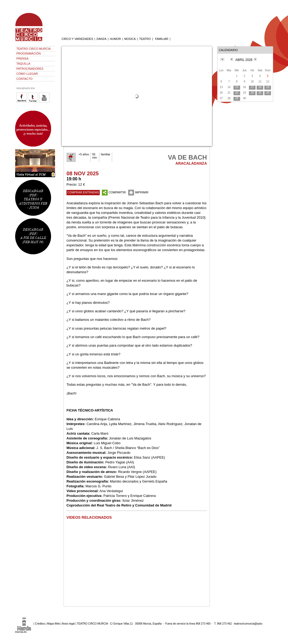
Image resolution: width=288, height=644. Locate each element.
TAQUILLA (23, 64)
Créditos (40, 623)
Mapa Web (53, 623)
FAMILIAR (162, 39)
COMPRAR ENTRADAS (83, 192)
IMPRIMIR (138, 192)
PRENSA (22, 59)
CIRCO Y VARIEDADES (78, 39)
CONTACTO (25, 79)
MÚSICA (130, 39)
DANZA (101, 39)
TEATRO (145, 39)
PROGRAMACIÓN (29, 53)
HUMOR (115, 39)
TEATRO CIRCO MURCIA (34, 49)
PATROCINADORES (30, 69)
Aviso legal (68, 623)
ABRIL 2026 (244, 60)
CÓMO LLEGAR (27, 74)
